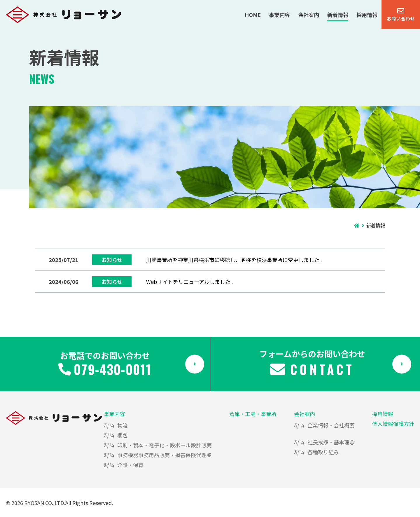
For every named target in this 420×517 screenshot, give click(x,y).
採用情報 (383, 414)
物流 (123, 425)
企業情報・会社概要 (331, 425)
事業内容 (114, 414)
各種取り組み (323, 452)
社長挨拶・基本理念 (331, 442)
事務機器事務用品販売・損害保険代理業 (164, 455)
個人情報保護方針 (393, 424)
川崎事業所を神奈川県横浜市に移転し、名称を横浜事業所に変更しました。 (235, 260)
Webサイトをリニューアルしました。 (191, 282)
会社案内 (304, 414)
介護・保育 (130, 465)
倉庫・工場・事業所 (253, 414)
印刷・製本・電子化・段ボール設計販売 (164, 445)
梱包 (123, 435)
